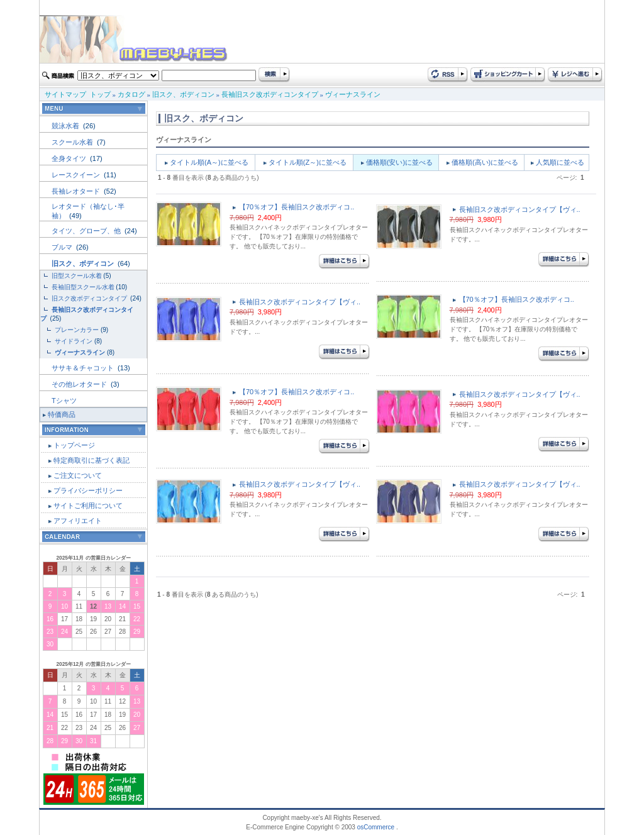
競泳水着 (66, 126)
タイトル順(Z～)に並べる (308, 162)
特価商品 (62, 414)
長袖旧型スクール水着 (83, 287)
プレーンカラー (77, 330)
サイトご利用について (88, 506)
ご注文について (78, 475)
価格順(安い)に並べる (399, 162)
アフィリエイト (78, 521)
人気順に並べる (560, 162)
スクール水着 (73, 142)
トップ (100, 94)
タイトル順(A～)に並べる (209, 162)
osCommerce (376, 827)
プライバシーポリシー (88, 490)
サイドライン (74, 341)
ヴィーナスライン (353, 94)
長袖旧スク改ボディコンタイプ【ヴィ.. (520, 209)
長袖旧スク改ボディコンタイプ (270, 94)
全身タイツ (70, 158)
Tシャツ (64, 401)
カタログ (131, 94)
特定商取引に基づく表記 (92, 460)
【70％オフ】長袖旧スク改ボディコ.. (297, 207)
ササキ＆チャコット (84, 368)
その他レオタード (80, 384)
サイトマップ (65, 94)
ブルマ (63, 247)
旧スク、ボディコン (183, 94)
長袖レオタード (77, 191)
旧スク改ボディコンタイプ (90, 298)
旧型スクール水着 (77, 276)
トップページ (74, 445)
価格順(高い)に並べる (485, 162)
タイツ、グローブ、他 (87, 231)
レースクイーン (77, 175)
